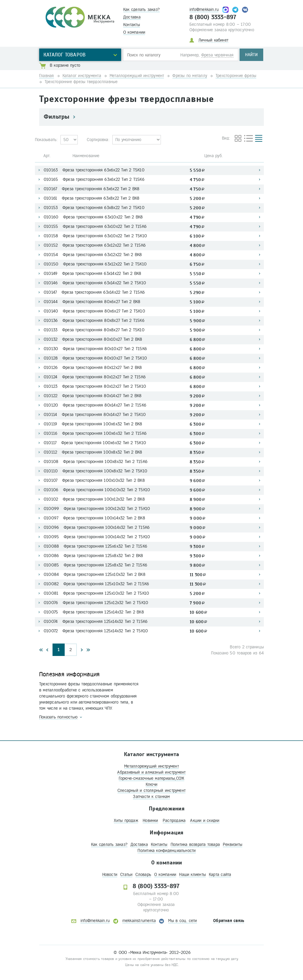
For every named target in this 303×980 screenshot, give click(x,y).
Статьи (126, 875)
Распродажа (174, 821)
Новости (110, 875)
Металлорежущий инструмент (151, 766)
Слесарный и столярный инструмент (151, 791)
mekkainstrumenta (139, 921)
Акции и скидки (205, 821)
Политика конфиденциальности (167, 851)
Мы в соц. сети (182, 921)
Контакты (132, 25)
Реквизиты (233, 845)
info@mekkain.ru (204, 10)
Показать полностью (58, 717)
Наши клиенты (192, 875)
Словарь (143, 875)
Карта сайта (220, 875)
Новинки (150, 821)
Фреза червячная (217, 55)
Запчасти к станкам (151, 797)
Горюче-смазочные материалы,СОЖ (152, 778)
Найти (251, 55)
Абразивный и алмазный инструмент (151, 772)
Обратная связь (229, 921)
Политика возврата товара (195, 845)
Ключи (151, 784)
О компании (134, 32)
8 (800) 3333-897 (213, 17)
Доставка (132, 17)
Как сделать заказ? (141, 10)
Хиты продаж (126, 821)
